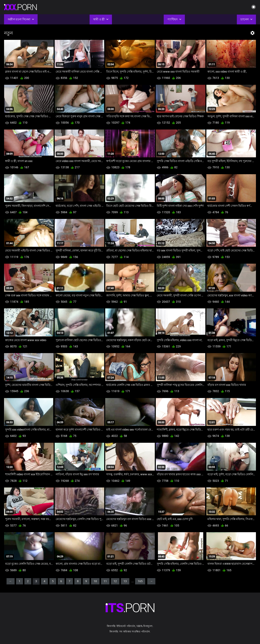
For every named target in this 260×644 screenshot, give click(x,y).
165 (140, 581)
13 (125, 581)
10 (95, 581)
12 (115, 581)
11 (105, 581)
